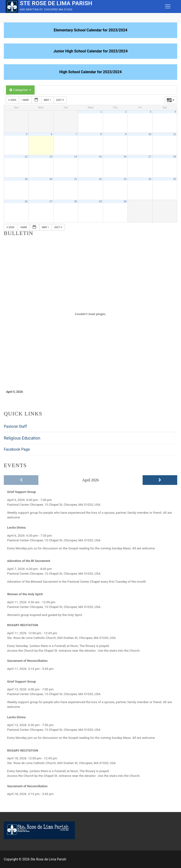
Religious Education (22, 438)
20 (51, 179)
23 (125, 179)
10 (150, 134)
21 (76, 179)
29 (100, 201)
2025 (13, 100)
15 (100, 157)
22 (100, 179)
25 (175, 179)
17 (150, 157)
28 (76, 201)
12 (26, 157)
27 (51, 201)
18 (175, 157)
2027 (61, 100)
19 (26, 179)
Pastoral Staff (15, 426)
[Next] (160, 480)
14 (76, 157)
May (48, 100)
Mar (26, 100)
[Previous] (21, 480)
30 (125, 201)
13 (51, 157)
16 (125, 157)
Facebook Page (17, 449)
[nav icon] (168, 7)
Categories (20, 90)
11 (175, 134)
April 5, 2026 (15, 392)
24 (150, 179)
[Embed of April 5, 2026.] (90, 314)
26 (26, 201)
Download (35, 392)
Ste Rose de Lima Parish (56, 3)
